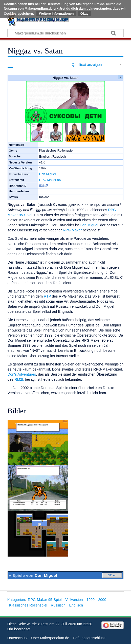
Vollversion (74, 600)
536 (42, 186)
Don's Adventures (22, 374)
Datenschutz (17, 638)
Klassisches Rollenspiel (28, 605)
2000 (102, 600)
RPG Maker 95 (50, 180)
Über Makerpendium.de (50, 638)
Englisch (76, 605)
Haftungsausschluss (89, 638)
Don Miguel (48, 174)
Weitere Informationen (56, 14)
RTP (47, 296)
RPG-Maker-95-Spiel (45, 600)
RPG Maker (72, 230)
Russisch (58, 605)
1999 (91, 600)
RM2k (19, 379)
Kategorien (16, 600)
